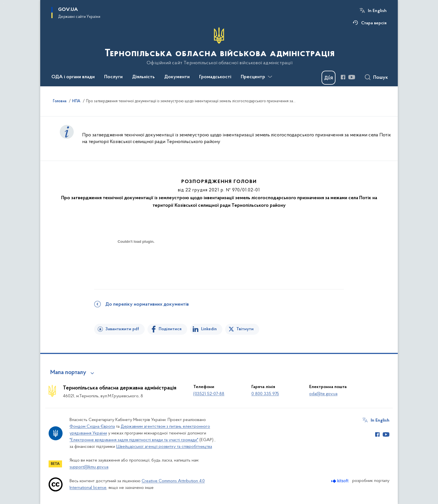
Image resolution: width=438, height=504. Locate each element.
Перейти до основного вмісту (4, 4)
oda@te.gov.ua (323, 394)
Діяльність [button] (143, 77)
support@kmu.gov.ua (89, 467)
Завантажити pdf (122, 329)
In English (377, 11)
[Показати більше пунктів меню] (270, 77)
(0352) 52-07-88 (209, 394)
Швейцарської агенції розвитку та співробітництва (164, 447)
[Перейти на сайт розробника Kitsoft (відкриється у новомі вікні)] (340, 481)
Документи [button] (177, 77)
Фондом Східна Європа (92, 427)
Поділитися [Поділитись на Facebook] (170, 329)
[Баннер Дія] (328, 78)
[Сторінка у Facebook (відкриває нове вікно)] (343, 77)
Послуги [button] (113, 77)
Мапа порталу (68, 373)
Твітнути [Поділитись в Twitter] (245, 329)
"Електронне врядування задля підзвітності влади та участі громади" (134, 440)
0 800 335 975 (265, 394)
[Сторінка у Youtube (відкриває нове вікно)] (352, 77)
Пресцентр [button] (253, 77)
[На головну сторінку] (219, 46)
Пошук (381, 78)
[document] (136, 261)
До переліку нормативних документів (147, 305)
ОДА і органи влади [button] (73, 77)
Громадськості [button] (215, 77)
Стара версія (374, 23)
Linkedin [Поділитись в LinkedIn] (209, 329)
